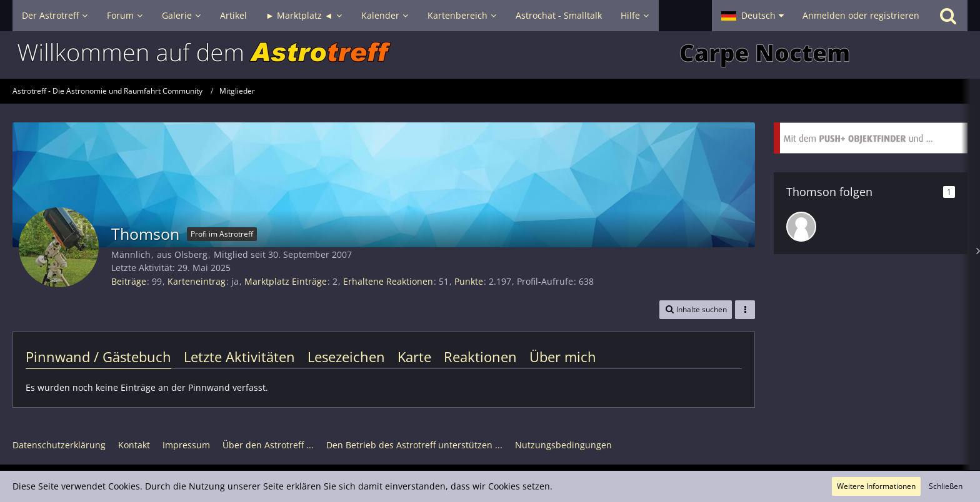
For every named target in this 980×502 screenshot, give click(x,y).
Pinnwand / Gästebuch (98, 357)
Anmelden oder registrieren (861, 15)
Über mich (563, 357)
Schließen (946, 486)
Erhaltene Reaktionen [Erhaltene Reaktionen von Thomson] (388, 281)
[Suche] (948, 16)
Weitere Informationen (876, 486)
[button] (752, 16)
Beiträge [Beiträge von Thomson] (129, 281)
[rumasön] (801, 227)
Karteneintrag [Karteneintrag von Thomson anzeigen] (197, 281)
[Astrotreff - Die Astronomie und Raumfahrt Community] (490, 55)
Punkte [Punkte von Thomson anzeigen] (469, 281)
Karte (414, 357)
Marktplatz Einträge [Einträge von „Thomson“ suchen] (286, 281)
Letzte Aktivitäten (239, 357)
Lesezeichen (346, 357)
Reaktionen (480, 357)
